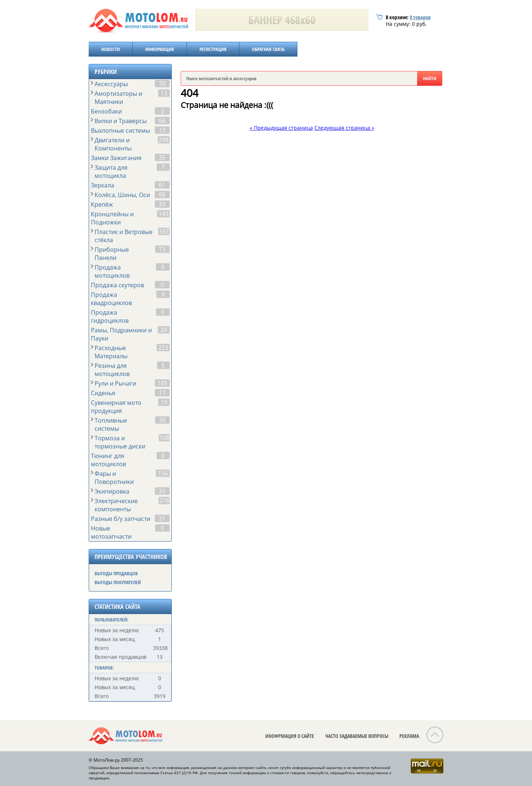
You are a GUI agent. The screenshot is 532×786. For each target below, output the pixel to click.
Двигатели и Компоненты (113, 144)
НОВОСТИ (110, 49)
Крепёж (102, 204)
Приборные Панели (112, 254)
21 (162, 518)
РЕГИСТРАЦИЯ (213, 49)
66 (162, 121)
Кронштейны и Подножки (112, 218)
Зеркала (103, 185)
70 (162, 84)
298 (163, 140)
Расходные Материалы (111, 352)
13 (164, 93)
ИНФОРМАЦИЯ (160, 49)
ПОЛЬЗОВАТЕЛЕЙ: (112, 620)
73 (162, 249)
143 (163, 214)
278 (164, 501)
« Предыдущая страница (281, 128)
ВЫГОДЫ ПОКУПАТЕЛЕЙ (118, 582)
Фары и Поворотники (114, 478)
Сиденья (103, 393)
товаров (420, 17)
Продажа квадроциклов (111, 299)
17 (162, 393)
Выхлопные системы (120, 131)
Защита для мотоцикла (111, 172)
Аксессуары (111, 84)
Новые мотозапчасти (111, 532)
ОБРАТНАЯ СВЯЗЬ (268, 49)
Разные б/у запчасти (121, 519)
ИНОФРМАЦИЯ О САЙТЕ (290, 736)
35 (162, 157)
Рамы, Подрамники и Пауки (121, 334)
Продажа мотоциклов (112, 271)
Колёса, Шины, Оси (122, 195)
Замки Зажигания (116, 158)
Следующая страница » (344, 128)
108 (164, 438)
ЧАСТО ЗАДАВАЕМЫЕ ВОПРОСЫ (357, 736)
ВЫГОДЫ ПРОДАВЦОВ (116, 573)
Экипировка (112, 491)
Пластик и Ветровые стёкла (124, 236)
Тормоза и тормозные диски (120, 442)
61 (162, 185)
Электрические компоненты (116, 505)
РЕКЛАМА (409, 736)
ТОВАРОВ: (104, 668)
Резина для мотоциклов (112, 370)
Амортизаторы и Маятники (118, 98)
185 (162, 383)
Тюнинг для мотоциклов (108, 460)
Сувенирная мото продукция (116, 407)
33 (162, 204)
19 (164, 402)
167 (164, 231)
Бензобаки (106, 111)
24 (164, 330)
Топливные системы (111, 424)
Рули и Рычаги (115, 383)
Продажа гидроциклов (110, 316)
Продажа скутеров (117, 285)
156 (163, 473)
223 (163, 348)
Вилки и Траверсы (121, 121)
